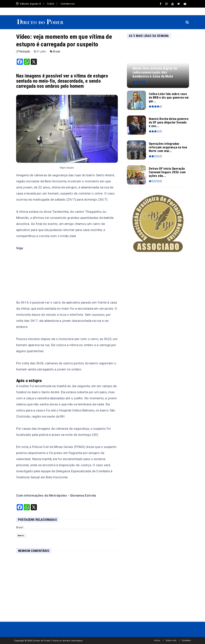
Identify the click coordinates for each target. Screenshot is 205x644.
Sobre (51, 4)
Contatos (186, 640)
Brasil (57, 51)
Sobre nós (171, 640)
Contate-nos (68, 4)
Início (157, 640)
